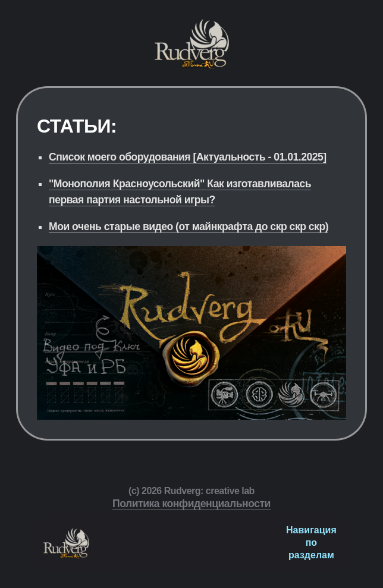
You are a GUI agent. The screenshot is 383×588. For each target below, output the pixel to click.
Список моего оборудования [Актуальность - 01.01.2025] (188, 157)
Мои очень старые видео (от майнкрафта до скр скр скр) (189, 227)
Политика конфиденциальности (191, 504)
